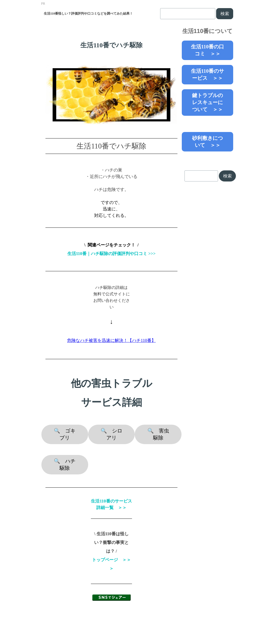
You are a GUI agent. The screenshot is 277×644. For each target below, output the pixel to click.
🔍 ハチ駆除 (65, 465)
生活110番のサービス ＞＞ (207, 75)
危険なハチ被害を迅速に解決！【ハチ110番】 (111, 340)
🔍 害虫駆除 (158, 434)
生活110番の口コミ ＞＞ (207, 50)
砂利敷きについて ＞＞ (207, 142)
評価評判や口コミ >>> (134, 254)
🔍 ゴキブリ (65, 434)
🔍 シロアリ (111, 434)
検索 (225, 14)
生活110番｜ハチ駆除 (88, 254)
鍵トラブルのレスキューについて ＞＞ (207, 102)
